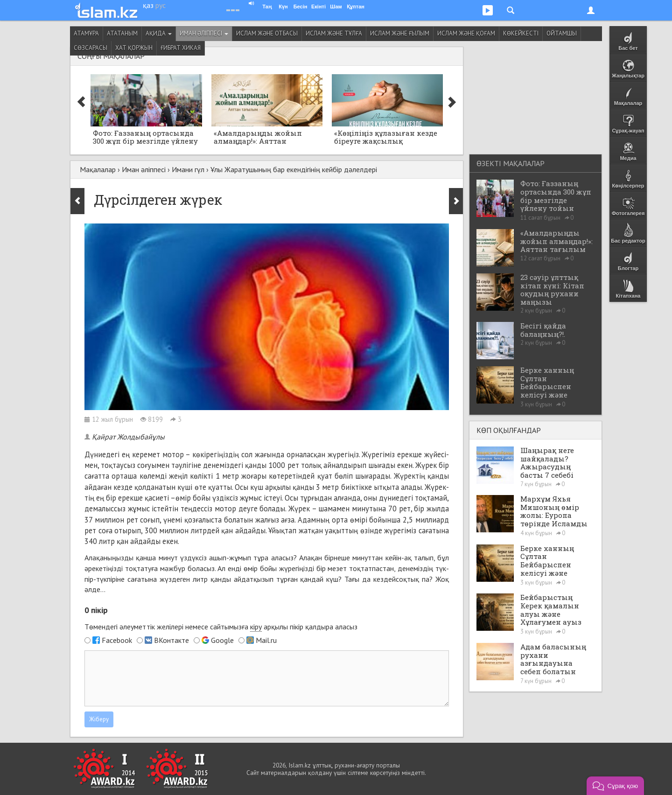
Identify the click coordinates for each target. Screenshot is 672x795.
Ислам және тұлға (334, 33)
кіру (256, 627)
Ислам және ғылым (400, 33)
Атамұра (86, 33)
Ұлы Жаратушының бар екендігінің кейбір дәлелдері (294, 169)
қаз (148, 5)
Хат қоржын (134, 48)
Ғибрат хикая (181, 48)
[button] (615, 786)
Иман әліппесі (204, 33)
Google (222, 640)
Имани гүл (188, 169)
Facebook (117, 640)
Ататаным (122, 33)
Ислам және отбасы (267, 33)
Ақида (159, 33)
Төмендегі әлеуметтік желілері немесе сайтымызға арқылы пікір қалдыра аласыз (221, 627)
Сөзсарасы (91, 48)
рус (161, 5)
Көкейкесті (521, 33)
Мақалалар (98, 169)
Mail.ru (266, 640)
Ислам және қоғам (466, 33)
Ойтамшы (562, 33)
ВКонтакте (171, 640)
